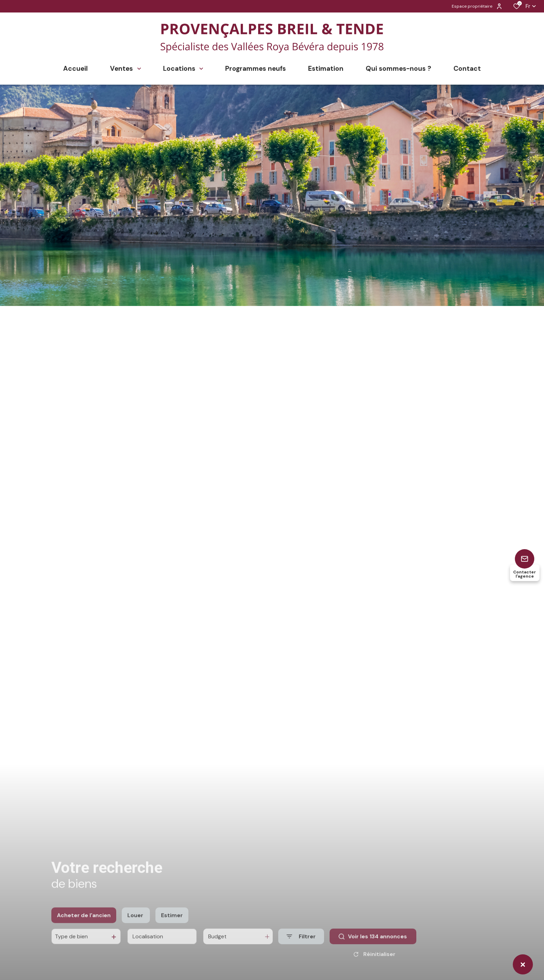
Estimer (172, 923)
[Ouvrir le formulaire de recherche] (301, 944)
